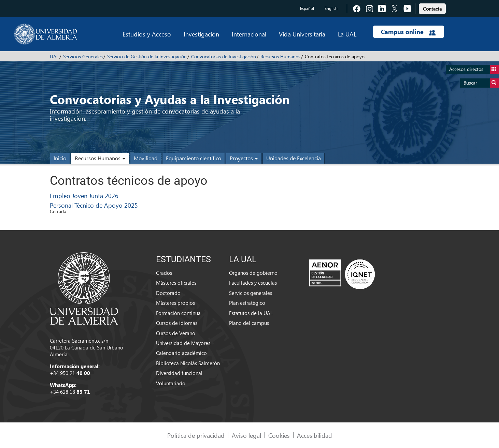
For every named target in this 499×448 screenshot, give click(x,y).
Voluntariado (171, 383)
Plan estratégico (247, 303)
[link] (432, 8)
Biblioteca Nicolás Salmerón (188, 363)
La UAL (347, 34)
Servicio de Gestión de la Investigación (147, 56)
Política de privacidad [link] (196, 435)
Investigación (201, 34)
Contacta (432, 9)
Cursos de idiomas (177, 323)
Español (307, 8)
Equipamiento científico (194, 158)
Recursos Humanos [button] (100, 158)
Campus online (408, 32)
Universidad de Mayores (183, 343)
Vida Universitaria (302, 34)
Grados (164, 273)
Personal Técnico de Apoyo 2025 (94, 205)
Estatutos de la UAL (251, 313)
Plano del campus (249, 323)
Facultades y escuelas (253, 283)
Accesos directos (474, 69)
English (331, 8)
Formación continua (178, 313)
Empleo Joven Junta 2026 (84, 196)
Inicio (60, 158)
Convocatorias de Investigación (224, 56)
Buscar (481, 83)
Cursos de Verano (176, 333)
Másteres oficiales (176, 283)
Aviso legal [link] (246, 435)
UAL (54, 56)
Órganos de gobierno (253, 273)
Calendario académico (181, 353)
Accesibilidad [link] (315, 435)
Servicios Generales (83, 56)
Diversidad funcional (179, 373)
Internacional (249, 34)
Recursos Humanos (280, 56)
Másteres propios (175, 303)
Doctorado (168, 293)
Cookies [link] (279, 435)
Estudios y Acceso (147, 34)
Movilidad (146, 158)
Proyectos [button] (244, 158)
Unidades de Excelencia (294, 158)
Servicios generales (251, 293)
